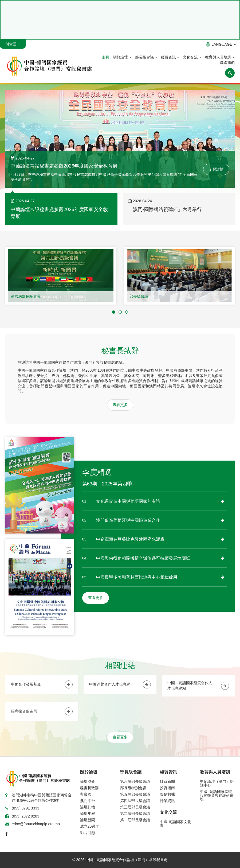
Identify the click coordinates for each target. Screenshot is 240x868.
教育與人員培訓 (220, 57)
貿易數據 (167, 794)
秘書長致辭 (89, 788)
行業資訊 (167, 801)
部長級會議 (146, 57)
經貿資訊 (170, 57)
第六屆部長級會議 (26, 296)
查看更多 (120, 405)
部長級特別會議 (133, 788)
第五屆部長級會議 (135, 794)
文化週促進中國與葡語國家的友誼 (128, 501)
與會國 (86, 794)
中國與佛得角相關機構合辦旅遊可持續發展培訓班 (143, 558)
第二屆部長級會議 (135, 813)
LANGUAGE (221, 44)
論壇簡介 (88, 781)
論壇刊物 (88, 807)
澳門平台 (88, 801)
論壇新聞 (88, 820)
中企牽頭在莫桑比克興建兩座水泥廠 (130, 539)
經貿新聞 (167, 781)
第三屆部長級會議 (135, 807)
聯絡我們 (227, 63)
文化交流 (192, 57)
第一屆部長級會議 (135, 820)
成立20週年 (90, 826)
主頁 (105, 57)
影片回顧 (88, 833)
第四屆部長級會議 (135, 801)
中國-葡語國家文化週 (176, 824)
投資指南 (167, 788)
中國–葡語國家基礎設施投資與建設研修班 (217, 795)
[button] (114, 312)
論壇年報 (88, 813)
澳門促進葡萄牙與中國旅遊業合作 (128, 520)
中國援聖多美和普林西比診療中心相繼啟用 (137, 577)
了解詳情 (216, 169)
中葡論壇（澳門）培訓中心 (217, 783)
